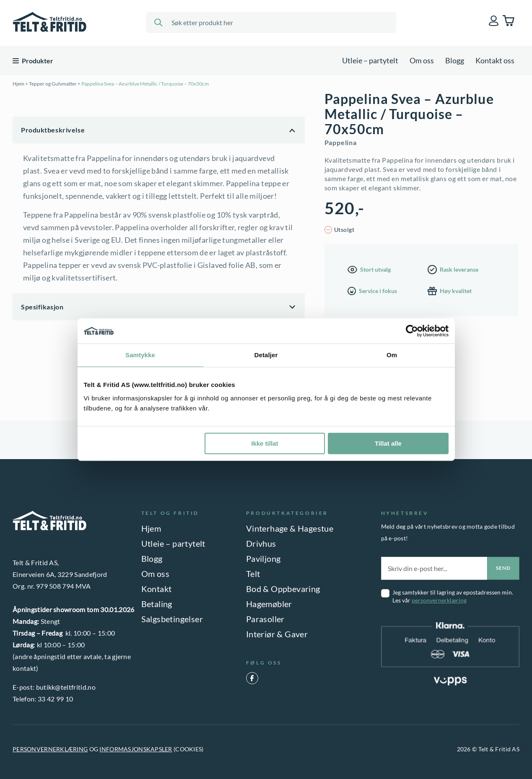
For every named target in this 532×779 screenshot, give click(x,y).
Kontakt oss (495, 60)
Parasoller (265, 619)
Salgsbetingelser (172, 619)
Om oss (422, 60)
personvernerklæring (439, 600)
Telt (253, 574)
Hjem (18, 84)
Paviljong (263, 558)
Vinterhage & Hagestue (290, 528)
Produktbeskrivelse (53, 130)
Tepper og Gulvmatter (53, 84)
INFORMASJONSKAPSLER (136, 749)
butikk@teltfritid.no (66, 687)
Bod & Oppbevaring (283, 589)
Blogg (455, 60)
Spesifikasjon (42, 307)
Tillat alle (388, 443)
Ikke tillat (265, 443)
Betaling (157, 604)
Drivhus (261, 543)
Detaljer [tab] (266, 355)
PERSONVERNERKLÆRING (50, 749)
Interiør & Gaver (277, 634)
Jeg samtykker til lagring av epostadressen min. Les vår (453, 596)
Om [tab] (392, 355)
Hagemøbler (269, 604)
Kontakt (157, 589)
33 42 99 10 (56, 699)
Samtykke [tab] (140, 355)
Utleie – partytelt (370, 60)
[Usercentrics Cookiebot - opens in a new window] (412, 331)
